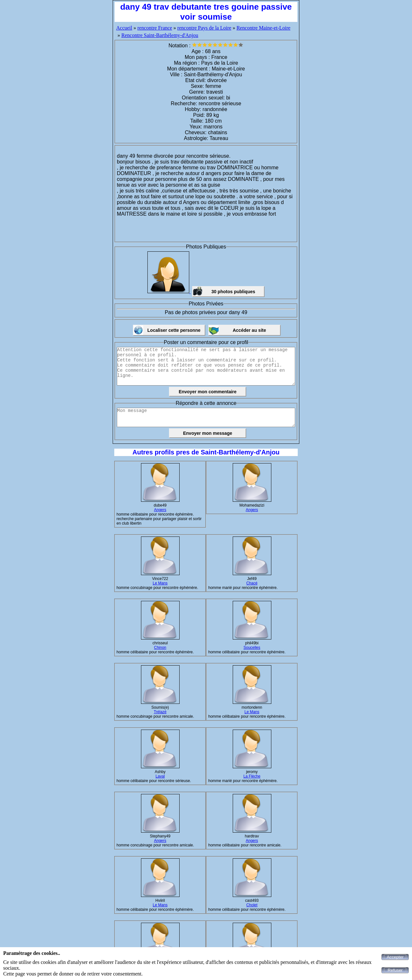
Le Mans (160, 583)
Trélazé (160, 712)
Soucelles (252, 648)
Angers (160, 510)
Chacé (252, 583)
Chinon (160, 648)
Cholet (252, 905)
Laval (160, 776)
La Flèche (252, 776)
